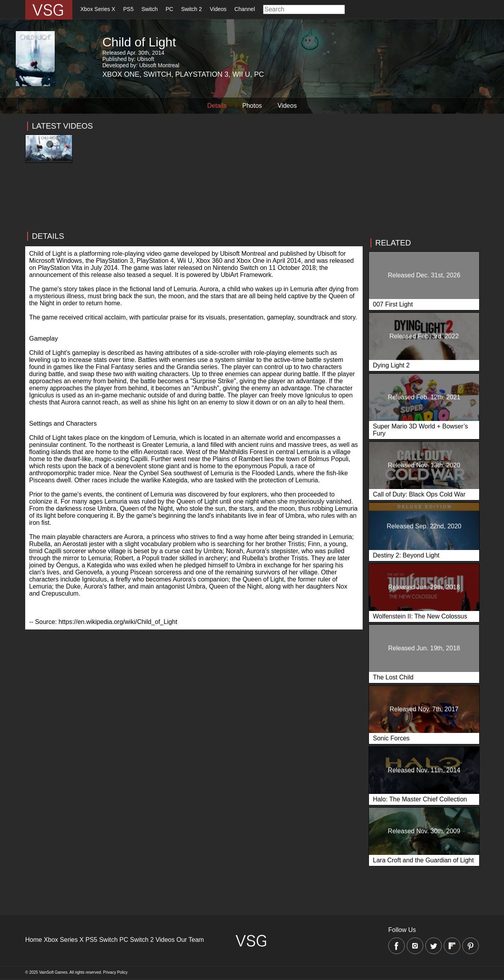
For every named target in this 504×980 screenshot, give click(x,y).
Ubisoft (146, 59)
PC (169, 9)
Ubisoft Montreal (159, 65)
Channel (245, 9)
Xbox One (121, 74)
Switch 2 (192, 9)
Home (34, 940)
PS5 (128, 9)
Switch (149, 9)
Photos (252, 106)
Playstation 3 (202, 74)
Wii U (241, 74)
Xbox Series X (98, 9)
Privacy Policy (115, 972)
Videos (218, 9)
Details (217, 106)
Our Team (190, 940)
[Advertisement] (194, 218)
